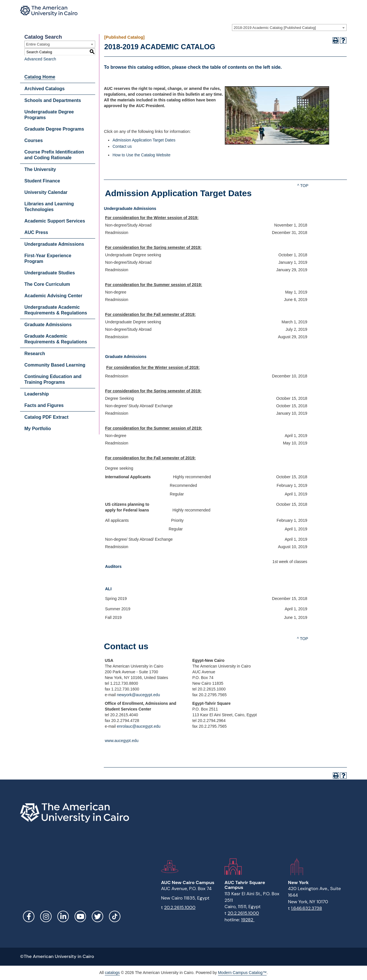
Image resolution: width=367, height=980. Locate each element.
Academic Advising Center (53, 296)
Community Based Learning (55, 365)
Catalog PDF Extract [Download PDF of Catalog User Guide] (46, 417)
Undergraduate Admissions (54, 244)
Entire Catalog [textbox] (38, 44)
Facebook (29, 916)
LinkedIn (63, 916)
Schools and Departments (53, 100)
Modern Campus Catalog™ (242, 973)
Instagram (46, 916)
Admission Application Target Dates (144, 140)
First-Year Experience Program (48, 258)
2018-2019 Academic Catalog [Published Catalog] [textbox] (275, 28)
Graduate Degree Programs (54, 129)
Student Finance (42, 181)
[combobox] (289, 27)
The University (40, 169)
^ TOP (303, 186)
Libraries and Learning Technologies (49, 207)
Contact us (122, 146)
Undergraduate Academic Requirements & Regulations (56, 310)
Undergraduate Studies (50, 273)
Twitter (97, 916)
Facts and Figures (44, 405)
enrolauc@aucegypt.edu (139, 726)
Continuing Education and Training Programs (53, 379)
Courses (34, 140)
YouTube (80, 916)
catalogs (112, 973)
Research (35, 354)
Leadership (37, 394)
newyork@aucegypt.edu (138, 695)
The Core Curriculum (47, 284)
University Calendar (46, 192)
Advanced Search (40, 59)
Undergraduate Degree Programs (49, 115)
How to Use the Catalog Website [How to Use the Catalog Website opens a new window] (141, 155)
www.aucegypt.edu (122, 741)
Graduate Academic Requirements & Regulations (56, 339)
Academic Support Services (55, 221)
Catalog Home (40, 77)
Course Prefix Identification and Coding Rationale (54, 155)
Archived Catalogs (44, 89)
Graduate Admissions (48, 325)
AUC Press (36, 232)
